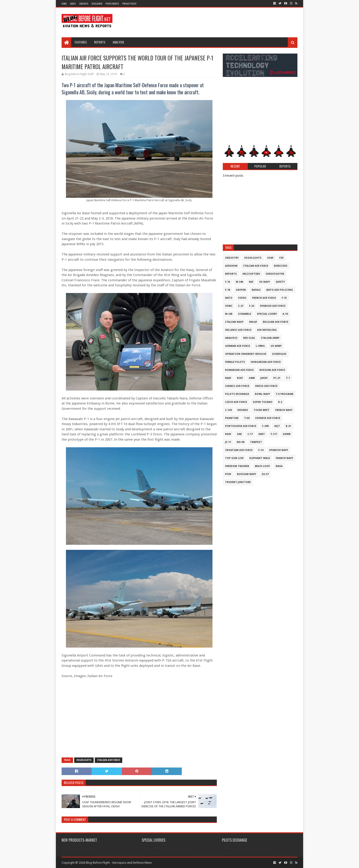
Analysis (118, 42)
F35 (281, 258)
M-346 (239, 282)
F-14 (261, 450)
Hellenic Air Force (238, 330)
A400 (252, 378)
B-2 (280, 402)
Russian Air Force (272, 370)
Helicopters (251, 274)
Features (81, 42)
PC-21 (277, 378)
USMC (229, 306)
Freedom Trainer (237, 466)
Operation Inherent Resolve (246, 354)
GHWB (287, 434)
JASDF (264, 378)
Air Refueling (267, 330)
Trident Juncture (238, 482)
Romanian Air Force (239, 370)
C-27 (241, 306)
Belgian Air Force (276, 322)
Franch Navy (284, 458)
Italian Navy (234, 322)
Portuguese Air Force (241, 426)
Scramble (245, 314)
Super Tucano (263, 402)
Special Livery (267, 314)
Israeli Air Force (237, 386)
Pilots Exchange (237, 394)
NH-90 (241, 442)
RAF (251, 282)
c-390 (265, 426)
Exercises (281, 266)
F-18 (228, 290)
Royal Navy (262, 394)
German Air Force (238, 346)
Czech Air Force (236, 402)
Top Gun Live (234, 458)
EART (262, 434)
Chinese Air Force (268, 418)
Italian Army (270, 338)
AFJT (277, 426)
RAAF (228, 378)
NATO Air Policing (280, 290)
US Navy (265, 282)
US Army (276, 346)
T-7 (288, 378)
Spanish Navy (279, 450)
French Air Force (264, 298)
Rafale (256, 290)
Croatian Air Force (239, 450)
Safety (280, 282)
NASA (279, 466)
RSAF (228, 434)
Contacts (84, 4)
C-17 (250, 434)
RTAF (228, 474)
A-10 (285, 314)
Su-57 (265, 474)
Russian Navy (246, 474)
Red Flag (249, 338)
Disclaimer (97, 4)
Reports (100, 42)
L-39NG (260, 346)
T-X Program (284, 394)
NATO (229, 298)
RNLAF (253, 322)
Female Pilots (235, 362)
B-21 (288, 426)
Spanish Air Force (273, 306)
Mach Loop (262, 466)
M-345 (229, 314)
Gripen (241, 290)
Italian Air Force (109, 760)
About (73, 4)
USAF (270, 258)
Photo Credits (112, 4)
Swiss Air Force (266, 386)
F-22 (252, 306)
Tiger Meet (262, 410)
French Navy (284, 410)
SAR (239, 434)
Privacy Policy (129, 4)
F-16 (228, 282)
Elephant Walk (260, 458)
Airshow (231, 266)
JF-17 (228, 442)
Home (64, 4)
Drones (243, 410)
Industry (232, 258)
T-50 (247, 418)
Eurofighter (275, 274)
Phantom (232, 418)
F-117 (274, 434)
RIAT (240, 378)
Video (242, 298)
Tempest (256, 442)
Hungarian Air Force (266, 362)
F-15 (284, 298)
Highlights (84, 760)
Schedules (279, 354)
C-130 (228, 410)
